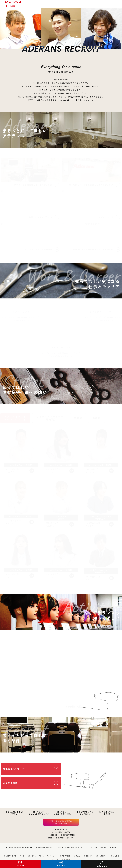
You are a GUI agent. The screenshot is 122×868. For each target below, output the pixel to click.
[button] (119, 4)
